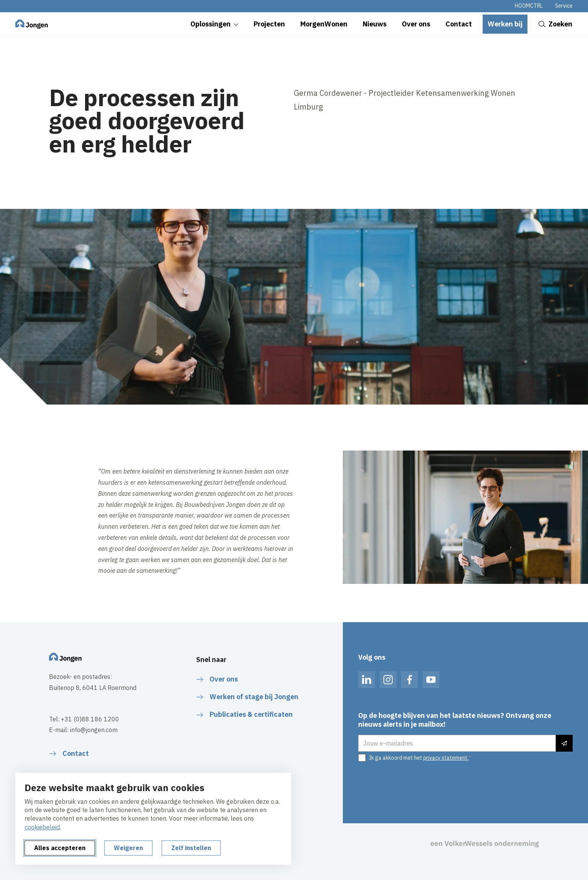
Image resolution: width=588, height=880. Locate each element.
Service (564, 6)
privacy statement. (446, 758)
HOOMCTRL (529, 6)
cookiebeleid (42, 827)
